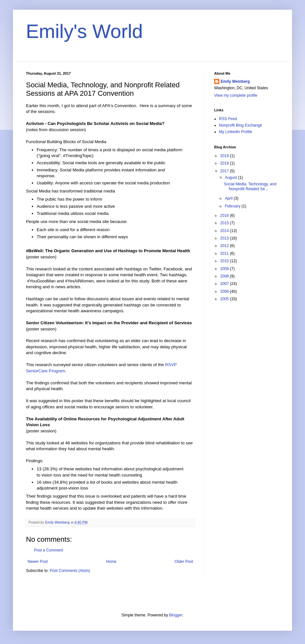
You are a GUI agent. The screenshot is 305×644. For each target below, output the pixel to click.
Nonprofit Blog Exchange (241, 125)
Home (111, 562)
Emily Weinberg (235, 81)
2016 (225, 216)
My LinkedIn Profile (236, 132)
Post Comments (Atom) (70, 571)
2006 (225, 291)
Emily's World (84, 31)
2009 (225, 269)
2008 (225, 276)
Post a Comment (49, 550)
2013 (225, 238)
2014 (225, 231)
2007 (225, 284)
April (229, 198)
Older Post (184, 562)
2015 (225, 223)
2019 (225, 156)
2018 (225, 163)
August (232, 178)
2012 (225, 246)
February (233, 206)
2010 (225, 261)
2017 (225, 171)
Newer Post (38, 562)
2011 (225, 254)
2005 (225, 299)
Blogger (176, 615)
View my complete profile (236, 95)
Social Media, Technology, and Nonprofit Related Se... (250, 186)
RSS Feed (228, 119)
